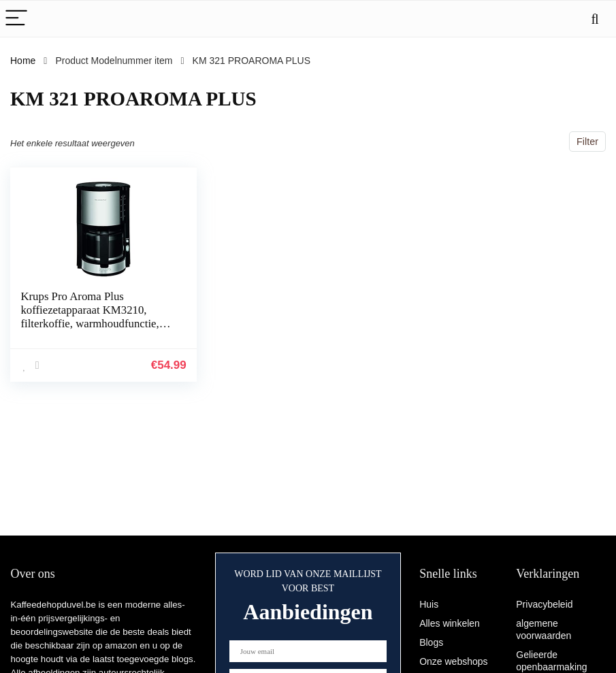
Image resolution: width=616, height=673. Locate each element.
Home (23, 61)
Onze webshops (453, 661)
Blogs (431, 642)
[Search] (595, 19)
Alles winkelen (450, 623)
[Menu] (16, 19)
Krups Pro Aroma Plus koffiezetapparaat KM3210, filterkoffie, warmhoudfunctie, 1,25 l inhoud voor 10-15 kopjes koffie (94, 324)
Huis (429, 604)
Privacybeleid (544, 604)
